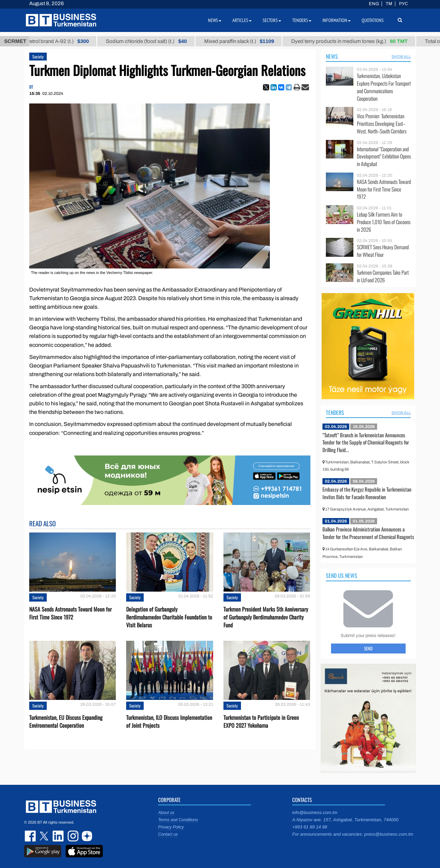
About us (166, 813)
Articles (242, 20)
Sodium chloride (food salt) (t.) (152, 41)
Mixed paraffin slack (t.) (245, 41)
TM (389, 4)
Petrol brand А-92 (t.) (64, 41)
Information (337, 20)
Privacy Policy (171, 827)
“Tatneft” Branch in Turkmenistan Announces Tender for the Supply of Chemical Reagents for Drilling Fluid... (366, 442)
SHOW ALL (401, 56)
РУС (404, 4)
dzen (86, 836)
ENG (374, 4)
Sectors (272, 20)
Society (38, 57)
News (332, 56)
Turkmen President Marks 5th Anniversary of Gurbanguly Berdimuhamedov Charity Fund (266, 617)
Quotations (373, 20)
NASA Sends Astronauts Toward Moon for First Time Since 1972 (70, 613)
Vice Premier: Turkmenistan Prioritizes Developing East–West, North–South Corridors (382, 124)
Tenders (335, 413)
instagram (72, 836)
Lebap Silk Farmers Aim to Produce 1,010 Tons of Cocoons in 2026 (384, 222)
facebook (31, 836)
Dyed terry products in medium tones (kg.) (356, 41)
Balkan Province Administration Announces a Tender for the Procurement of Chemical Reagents (368, 533)
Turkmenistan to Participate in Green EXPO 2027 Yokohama (261, 722)
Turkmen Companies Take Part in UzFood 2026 (383, 276)
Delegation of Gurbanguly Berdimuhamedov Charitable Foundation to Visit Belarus (169, 617)
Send (368, 648)
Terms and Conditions (178, 820)
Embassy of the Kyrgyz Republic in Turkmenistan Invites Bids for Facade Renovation (367, 493)
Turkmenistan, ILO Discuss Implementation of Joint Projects (169, 722)
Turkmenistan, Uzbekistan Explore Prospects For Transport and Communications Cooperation (384, 87)
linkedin (58, 836)
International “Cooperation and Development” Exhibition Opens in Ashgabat (384, 157)
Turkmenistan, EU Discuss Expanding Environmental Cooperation (66, 722)
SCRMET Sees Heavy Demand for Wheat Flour (383, 251)
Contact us (168, 834)
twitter (45, 836)
